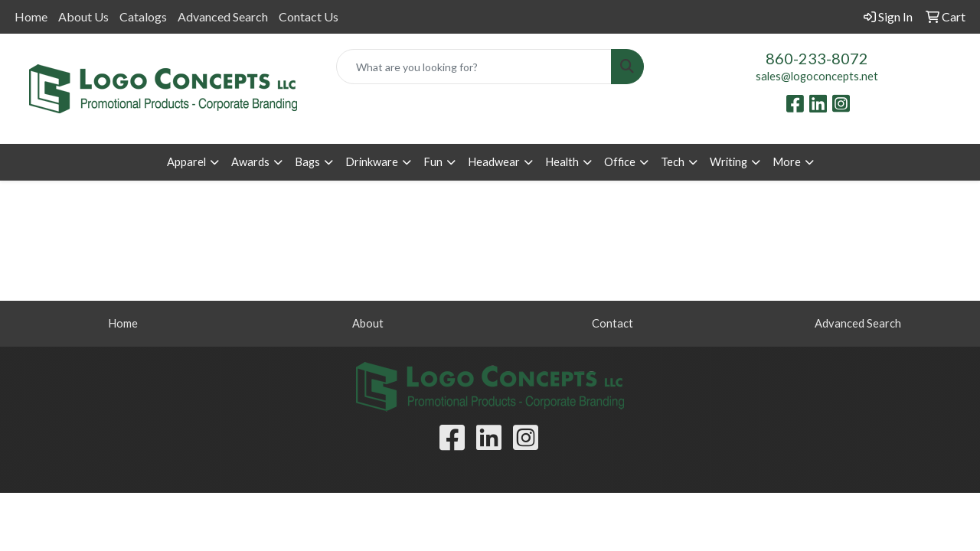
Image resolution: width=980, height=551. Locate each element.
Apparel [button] (186, 162)
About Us (83, 16)
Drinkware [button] (372, 162)
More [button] (787, 162)
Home (31, 16)
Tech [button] (673, 162)
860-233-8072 (817, 58)
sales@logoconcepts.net (817, 76)
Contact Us (309, 16)
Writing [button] (728, 162)
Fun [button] (433, 162)
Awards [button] (250, 162)
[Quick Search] (474, 67)
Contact (612, 323)
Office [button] (620, 162)
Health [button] (562, 162)
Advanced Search (223, 16)
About (368, 323)
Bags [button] (307, 162)
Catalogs (143, 16)
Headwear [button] (494, 162)
